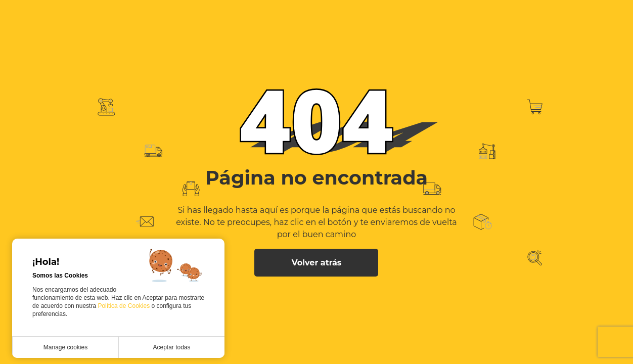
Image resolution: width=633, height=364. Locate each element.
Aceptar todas (171, 347)
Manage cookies (65, 347)
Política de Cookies (124, 306)
